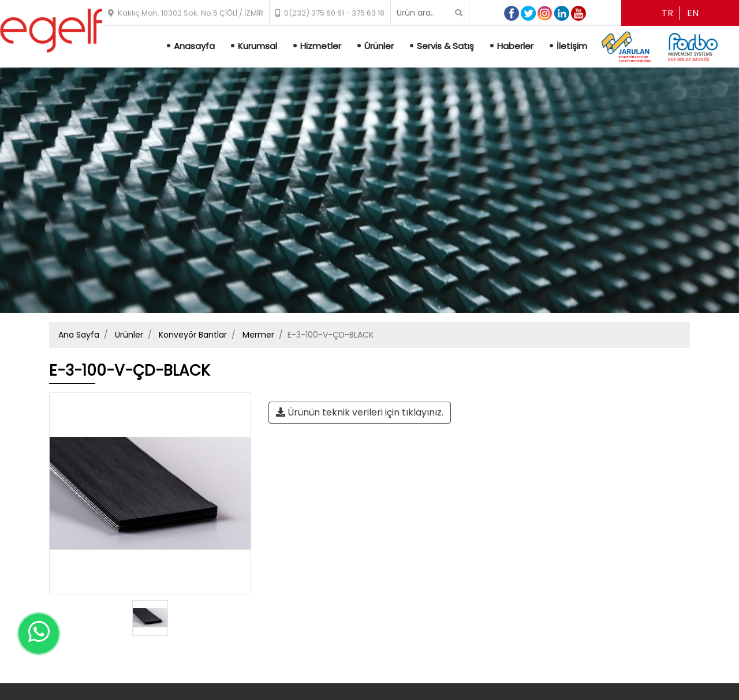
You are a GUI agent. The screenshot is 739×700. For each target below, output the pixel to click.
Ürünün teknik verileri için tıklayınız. (360, 412)
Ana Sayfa (79, 335)
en (693, 13)
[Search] (426, 13)
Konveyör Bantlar (193, 335)
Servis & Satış (445, 46)
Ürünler (379, 46)
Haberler (515, 46)
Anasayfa (194, 46)
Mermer (258, 335)
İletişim (572, 46)
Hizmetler (321, 46)
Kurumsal (257, 46)
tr (667, 13)
